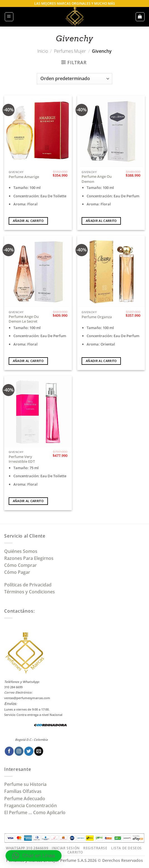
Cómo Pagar (17, 572)
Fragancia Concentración (31, 805)
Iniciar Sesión (66, 848)
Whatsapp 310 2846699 (27, 848)
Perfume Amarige (24, 177)
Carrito (75, 852)
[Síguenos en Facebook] (9, 751)
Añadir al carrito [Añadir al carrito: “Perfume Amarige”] (28, 221)
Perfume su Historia (25, 784)
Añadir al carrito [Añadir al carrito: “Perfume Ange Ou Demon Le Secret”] (28, 361)
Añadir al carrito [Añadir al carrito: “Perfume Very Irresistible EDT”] (28, 501)
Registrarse (95, 848)
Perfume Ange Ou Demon (97, 179)
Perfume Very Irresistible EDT (22, 459)
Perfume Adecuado (25, 799)
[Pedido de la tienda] (74, 79)
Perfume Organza (97, 317)
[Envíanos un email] (39, 751)
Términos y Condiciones (30, 592)
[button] (9, 17)
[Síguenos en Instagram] (19, 751)
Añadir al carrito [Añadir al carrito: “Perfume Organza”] (101, 361)
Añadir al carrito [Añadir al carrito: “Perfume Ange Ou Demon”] (101, 221)
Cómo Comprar (21, 565)
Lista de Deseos (126, 848)
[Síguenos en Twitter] (29, 751)
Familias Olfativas (23, 791)
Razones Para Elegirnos (30, 558)
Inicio (43, 51)
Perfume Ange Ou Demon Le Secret (24, 319)
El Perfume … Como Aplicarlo (35, 812)
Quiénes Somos (22, 551)
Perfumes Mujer (70, 51)
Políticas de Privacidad (28, 585)
